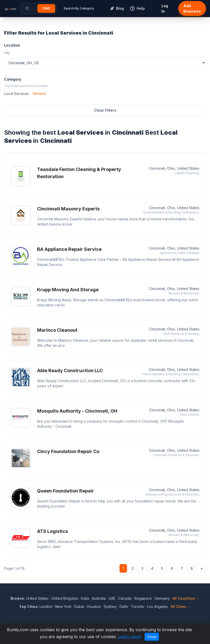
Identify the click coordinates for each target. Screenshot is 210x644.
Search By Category (79, 8)
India (85, 598)
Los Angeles (157, 607)
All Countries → (186, 598)
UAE (112, 598)
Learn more (129, 637)
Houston (94, 607)
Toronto (138, 607)
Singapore (143, 598)
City (7, 53)
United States (37, 598)
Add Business (192, 8)
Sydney (110, 607)
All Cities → (181, 607)
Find (46, 8)
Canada (125, 598)
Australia (99, 598)
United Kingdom (65, 598)
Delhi (124, 607)
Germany (162, 598)
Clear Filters (105, 110)
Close (152, 637)
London (46, 607)
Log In (165, 8)
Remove (39, 94)
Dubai (79, 607)
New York (63, 607)
